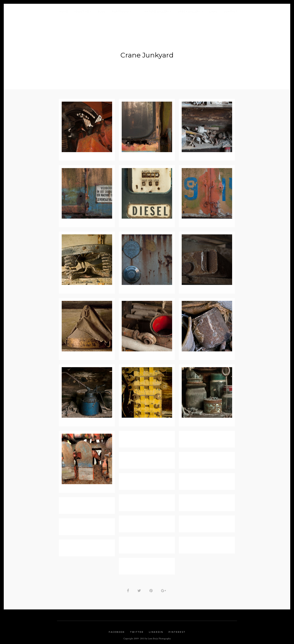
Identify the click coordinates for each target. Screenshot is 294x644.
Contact (231, 12)
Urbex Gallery (189, 12)
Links (213, 12)
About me (82, 12)
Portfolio (120, 12)
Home (64, 12)
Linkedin (156, 630)
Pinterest (177, 630)
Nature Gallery (157, 12)
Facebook (117, 630)
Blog (102, 12)
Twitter (137, 630)
